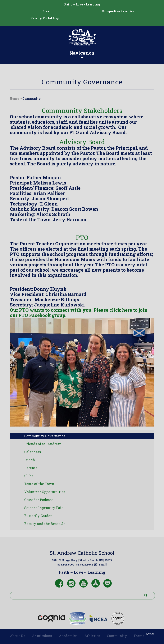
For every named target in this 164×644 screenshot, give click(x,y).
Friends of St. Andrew (43, 444)
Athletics (92, 636)
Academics (68, 636)
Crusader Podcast (39, 500)
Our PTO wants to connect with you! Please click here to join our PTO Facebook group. (79, 313)
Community (32, 99)
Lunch (30, 460)
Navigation (82, 54)
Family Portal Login (46, 18)
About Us (17, 636)
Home (14, 99)
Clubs (29, 476)
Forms (139, 636)
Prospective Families (118, 11)
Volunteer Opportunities (45, 492)
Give (46, 11)
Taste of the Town (39, 484)
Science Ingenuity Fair (44, 508)
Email (103, 564)
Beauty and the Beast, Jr (45, 524)
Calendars (33, 452)
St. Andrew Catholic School (82, 553)
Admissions (42, 636)
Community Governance (45, 436)
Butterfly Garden (38, 516)
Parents (31, 468)
